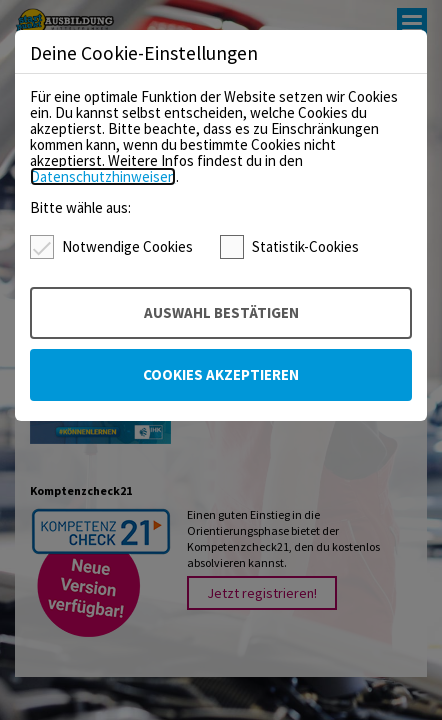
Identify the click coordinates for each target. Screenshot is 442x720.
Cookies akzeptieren (221, 374)
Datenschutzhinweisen (103, 176)
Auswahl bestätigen (221, 312)
